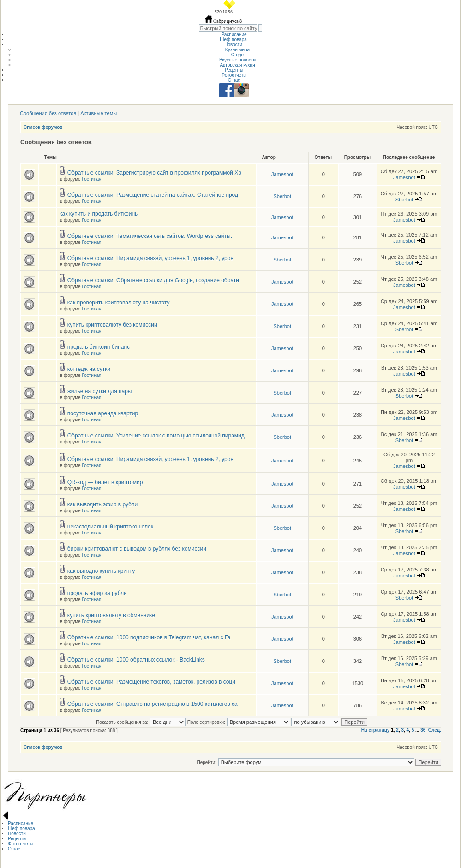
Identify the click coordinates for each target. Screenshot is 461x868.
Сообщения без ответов (48, 113)
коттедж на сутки (89, 369)
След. (435, 730)
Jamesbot (282, 174)
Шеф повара (234, 39)
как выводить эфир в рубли (102, 504)
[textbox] (228, 28)
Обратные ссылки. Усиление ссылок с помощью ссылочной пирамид (156, 436)
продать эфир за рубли (97, 593)
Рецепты (234, 70)
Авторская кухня (237, 65)
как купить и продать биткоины (99, 214)
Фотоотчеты (234, 75)
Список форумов (43, 127)
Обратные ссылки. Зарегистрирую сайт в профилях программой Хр (154, 173)
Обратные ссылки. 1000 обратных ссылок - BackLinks (136, 660)
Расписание (234, 34)
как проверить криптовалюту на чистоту (119, 303)
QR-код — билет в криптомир (105, 482)
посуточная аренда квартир (103, 413)
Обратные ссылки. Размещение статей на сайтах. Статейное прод (153, 195)
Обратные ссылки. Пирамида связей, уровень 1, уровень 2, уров (150, 258)
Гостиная (91, 179)
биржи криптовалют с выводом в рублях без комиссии (137, 549)
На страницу (376, 730)
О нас (234, 80)
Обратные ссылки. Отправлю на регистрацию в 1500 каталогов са (153, 704)
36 (423, 730)
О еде (237, 55)
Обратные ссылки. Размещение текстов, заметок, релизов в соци (151, 682)
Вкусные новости (237, 60)
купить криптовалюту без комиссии (112, 325)
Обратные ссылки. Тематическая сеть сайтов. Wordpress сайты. (150, 236)
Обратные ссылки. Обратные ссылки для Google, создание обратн (153, 280)
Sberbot (282, 196)
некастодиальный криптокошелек (110, 527)
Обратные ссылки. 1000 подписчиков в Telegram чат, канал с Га (149, 637)
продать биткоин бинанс (99, 347)
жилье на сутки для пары (100, 391)
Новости (234, 45)
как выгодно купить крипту (101, 571)
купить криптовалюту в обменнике (111, 615)
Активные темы (99, 113)
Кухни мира (237, 50)
